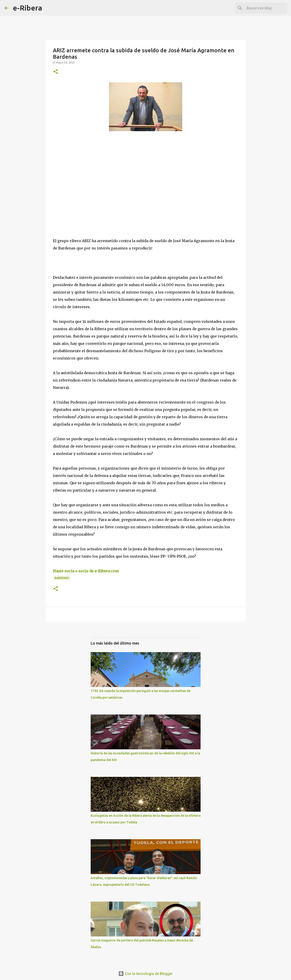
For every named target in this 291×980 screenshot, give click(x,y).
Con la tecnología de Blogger (145, 974)
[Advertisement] (87, 177)
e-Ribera (27, 8)
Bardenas (62, 578)
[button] (56, 72)
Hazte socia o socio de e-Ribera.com (86, 571)
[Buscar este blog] (263, 8)
